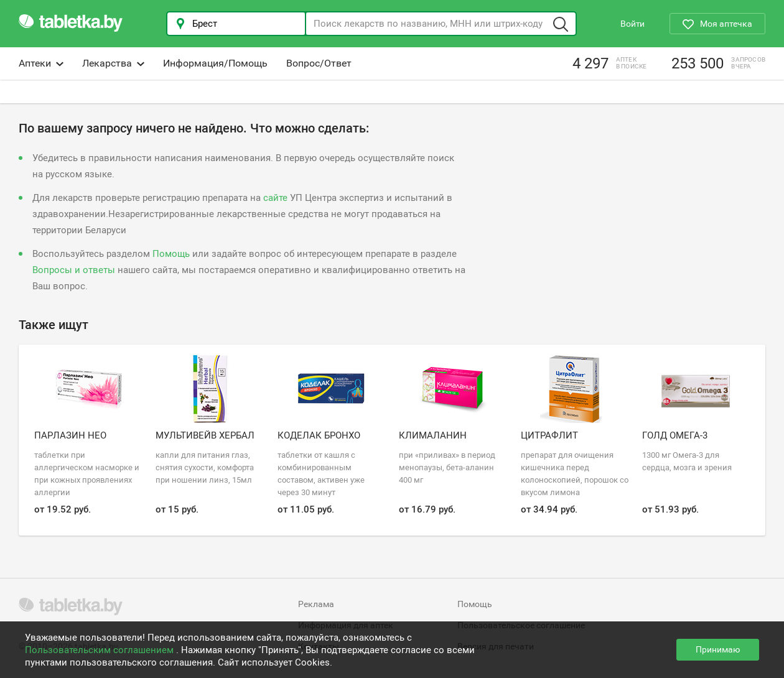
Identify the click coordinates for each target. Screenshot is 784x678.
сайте (275, 198)
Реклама (316, 604)
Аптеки (41, 63)
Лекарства (113, 63)
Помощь (171, 254)
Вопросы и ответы (74, 270)
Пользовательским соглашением (100, 650)
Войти (632, 24)
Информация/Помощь (215, 63)
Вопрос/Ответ (319, 63)
